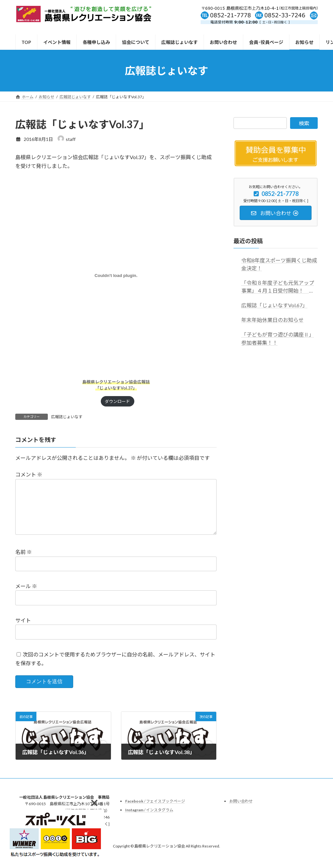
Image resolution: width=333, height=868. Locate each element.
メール (26, 596)
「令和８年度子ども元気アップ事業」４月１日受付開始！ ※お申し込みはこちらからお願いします (278, 287)
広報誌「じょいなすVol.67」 (274, 305)
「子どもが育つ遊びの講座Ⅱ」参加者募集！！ (278, 339)
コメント (29, 474)
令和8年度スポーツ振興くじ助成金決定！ (279, 264)
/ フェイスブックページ (155, 812)
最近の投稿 (248, 241)
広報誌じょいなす (67, 417)
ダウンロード (117, 401)
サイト (23, 631)
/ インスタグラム (149, 820)
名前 (24, 562)
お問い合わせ (241, 812)
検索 (304, 123)
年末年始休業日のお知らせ (273, 320)
